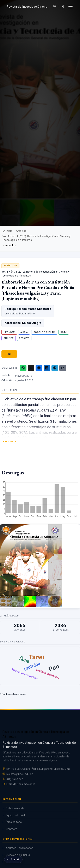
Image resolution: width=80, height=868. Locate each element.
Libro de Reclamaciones (21, 785)
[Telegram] (55, 368)
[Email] (63, 368)
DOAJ (64, 332)
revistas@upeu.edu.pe (20, 774)
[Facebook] (39, 368)
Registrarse (55, 6)
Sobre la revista (15, 809)
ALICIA (24, 332)
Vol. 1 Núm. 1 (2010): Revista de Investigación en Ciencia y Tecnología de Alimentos (36, 238)
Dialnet (9, 338)
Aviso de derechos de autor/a (13, 694)
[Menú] (71, 7)
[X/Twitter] (31, 368)
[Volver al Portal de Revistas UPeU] (13, 860)
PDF (9, 354)
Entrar (63, 6)
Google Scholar (44, 332)
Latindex (9, 332)
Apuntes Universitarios (20, 849)
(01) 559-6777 (15, 780)
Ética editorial (14, 823)
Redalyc (24, 338)
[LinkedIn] (47, 368)
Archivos (21, 231)
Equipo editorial (15, 816)
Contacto (12, 830)
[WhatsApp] (23, 368)
